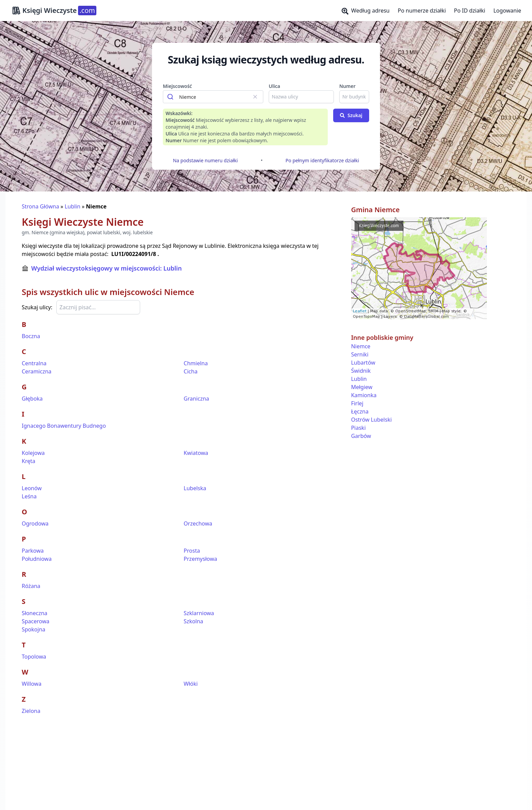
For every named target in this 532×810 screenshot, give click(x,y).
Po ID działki (470, 11)
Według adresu (366, 11)
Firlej (357, 403)
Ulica (274, 86)
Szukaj (351, 115)
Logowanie (507, 11)
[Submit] (171, 97)
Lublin (73, 206)
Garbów (361, 436)
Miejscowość (177, 86)
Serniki (360, 354)
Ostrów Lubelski (372, 420)
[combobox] (213, 97)
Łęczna (360, 411)
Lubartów (363, 363)
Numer (347, 86)
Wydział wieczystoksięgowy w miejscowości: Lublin (107, 268)
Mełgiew (362, 387)
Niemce (361, 346)
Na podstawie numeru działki (205, 160)
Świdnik (361, 371)
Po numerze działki (422, 11)
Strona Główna (40, 206)
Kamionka (364, 395)
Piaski (358, 428)
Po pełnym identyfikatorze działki (322, 160)
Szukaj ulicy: (37, 307)
